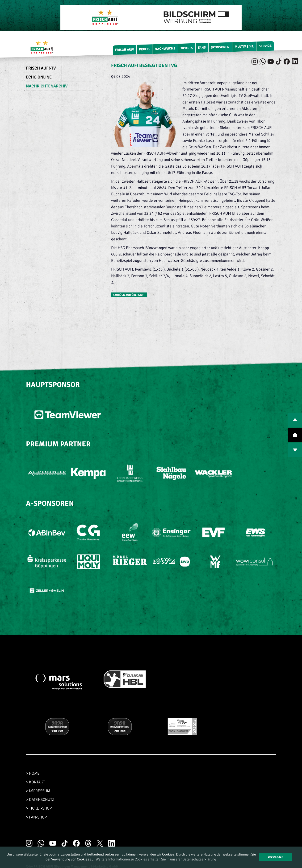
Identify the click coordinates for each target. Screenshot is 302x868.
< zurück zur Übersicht (129, 295)
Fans (202, 48)
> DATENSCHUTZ (40, 800)
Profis (144, 49)
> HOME (33, 773)
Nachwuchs (165, 49)
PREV (295, 420)
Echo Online (39, 77)
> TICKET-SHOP (39, 808)
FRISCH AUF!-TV (41, 68)
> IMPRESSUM (38, 791)
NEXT (295, 450)
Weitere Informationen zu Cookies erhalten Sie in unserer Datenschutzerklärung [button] (156, 859)
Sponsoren (220, 47)
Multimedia (244, 47)
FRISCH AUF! (124, 50)
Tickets (187, 48)
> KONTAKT (35, 782)
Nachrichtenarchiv (47, 86)
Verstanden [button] (276, 857)
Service (265, 46)
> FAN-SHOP (36, 817)
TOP (295, 435)
